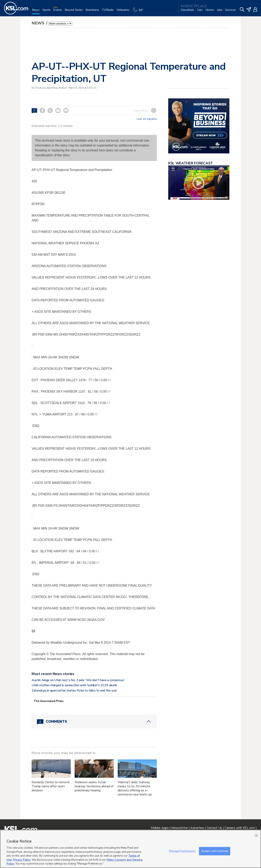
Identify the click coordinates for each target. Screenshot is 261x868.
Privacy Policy (22, 860)
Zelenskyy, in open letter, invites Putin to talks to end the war (74, 691)
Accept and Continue (215, 851)
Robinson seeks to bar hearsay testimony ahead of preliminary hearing (94, 786)
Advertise (197, 828)
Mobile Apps (160, 828)
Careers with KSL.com (240, 828)
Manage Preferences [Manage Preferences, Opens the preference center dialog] (182, 851)
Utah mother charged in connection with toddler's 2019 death (74, 685)
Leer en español (147, 119)
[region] (130, 849)
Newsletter (180, 828)
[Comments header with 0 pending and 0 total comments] (94, 721)
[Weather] (139, 12)
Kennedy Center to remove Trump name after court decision (51, 786)
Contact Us (214, 828)
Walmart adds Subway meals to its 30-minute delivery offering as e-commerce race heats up (135, 788)
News (38, 23)
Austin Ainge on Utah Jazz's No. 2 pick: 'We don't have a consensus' (78, 680)
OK (256, 835)
